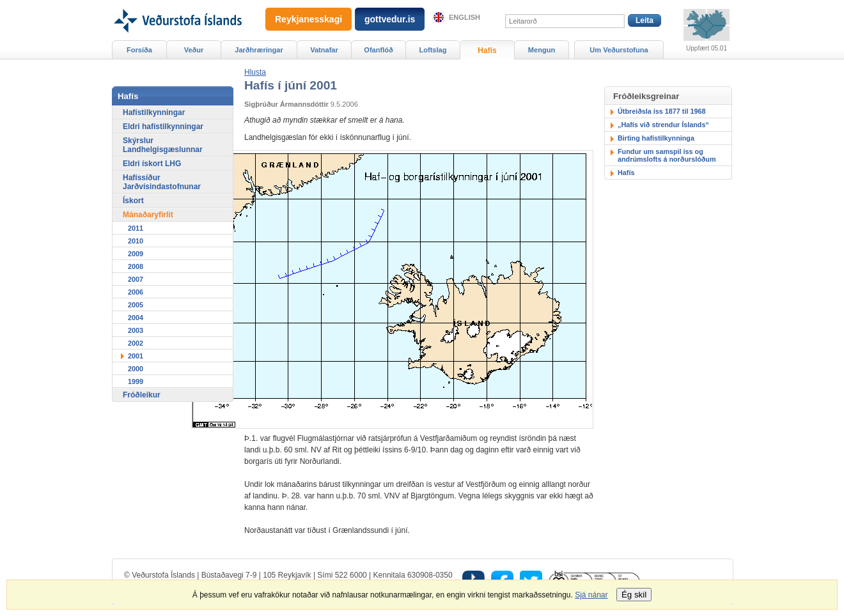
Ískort (133, 201)
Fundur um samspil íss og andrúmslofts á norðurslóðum (667, 155)
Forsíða (139, 50)
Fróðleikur (142, 395)
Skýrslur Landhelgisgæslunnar (163, 145)
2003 (136, 330)
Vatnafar (324, 50)
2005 (136, 305)
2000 (136, 369)
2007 (136, 279)
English (465, 17)
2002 (136, 343)
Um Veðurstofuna (619, 50)
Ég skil (634, 595)
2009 (136, 254)
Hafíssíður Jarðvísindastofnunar (162, 182)
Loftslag (433, 50)
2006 (136, 292)
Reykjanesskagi (309, 19)
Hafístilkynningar (154, 112)
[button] (255, 72)
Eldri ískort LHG (152, 164)
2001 (136, 356)
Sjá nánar (591, 595)
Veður (194, 50)
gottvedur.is (390, 19)
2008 (136, 266)
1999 (136, 381)
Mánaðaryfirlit (148, 215)
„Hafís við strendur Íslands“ (663, 125)
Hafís (626, 173)
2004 (136, 318)
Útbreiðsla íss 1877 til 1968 (661, 111)
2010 (136, 241)
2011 (136, 228)
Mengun (542, 50)
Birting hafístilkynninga (656, 138)
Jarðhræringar (259, 50)
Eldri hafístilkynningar (163, 127)
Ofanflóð (378, 50)
